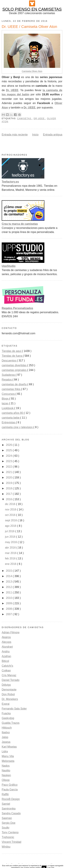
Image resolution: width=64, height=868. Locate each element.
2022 (9, 467)
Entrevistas (9, 422)
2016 (9, 499)
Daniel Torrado (11, 680)
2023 (9, 461)
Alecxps (6, 642)
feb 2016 (11, 558)
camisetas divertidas (14, 365)
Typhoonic (8, 837)
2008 (9, 609)
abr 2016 (11, 548)
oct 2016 (11, 515)
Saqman (7, 818)
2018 (9, 488)
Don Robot (8, 694)
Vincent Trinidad (11, 842)
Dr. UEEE (12, 90)
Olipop (6, 780)
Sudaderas (9, 375)
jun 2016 (11, 537)
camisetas (24, 119)
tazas (5, 403)
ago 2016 (11, 526)
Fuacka (6, 713)
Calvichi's (7, 666)
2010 (9, 598)
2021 (9, 472)
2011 (9, 592)
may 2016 (11, 542)
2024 (9, 456)
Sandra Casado (11, 813)
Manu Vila (8, 756)
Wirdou (6, 847)
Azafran (6, 656)
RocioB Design (11, 799)
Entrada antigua (53, 135)
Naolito (6, 770)
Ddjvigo (6, 685)
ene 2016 (11, 564)
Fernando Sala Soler (14, 709)
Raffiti (5, 794)
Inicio (35, 135)
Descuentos (9, 361)
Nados (6, 766)
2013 (9, 582)
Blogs (5, 399)
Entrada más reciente (15, 135)
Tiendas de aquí (12, 351)
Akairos (6, 637)
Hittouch (7, 728)
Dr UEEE (40, 119)
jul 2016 (10, 531)
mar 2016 (11, 553)
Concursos (9, 394)
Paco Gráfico (10, 785)
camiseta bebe (11, 418)
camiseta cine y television (18, 427)
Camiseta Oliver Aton (32, 71)
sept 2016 (11, 520)
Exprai (6, 704)
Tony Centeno (10, 832)
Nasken (6, 775)
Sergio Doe (9, 823)
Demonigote (9, 690)
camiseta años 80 (13, 413)
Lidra (5, 751)
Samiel (6, 804)
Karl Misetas (9, 747)
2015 (9, 571)
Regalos (7, 380)
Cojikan (6, 671)
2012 (9, 587)
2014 (9, 576)
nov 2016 (11, 509)
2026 (9, 445)
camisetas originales (14, 370)
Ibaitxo (6, 732)
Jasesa (6, 742)
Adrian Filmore (11, 632)
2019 (9, 483)
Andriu (6, 651)
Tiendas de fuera (12, 356)
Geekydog (8, 718)
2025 (9, 450)
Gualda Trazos (11, 723)
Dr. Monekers (10, 699)
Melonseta (8, 761)
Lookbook (8, 408)
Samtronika (9, 809)
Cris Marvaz (9, 675)
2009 (9, 603)
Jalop (5, 737)
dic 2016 (10, 504)
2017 (9, 494)
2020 (9, 478)
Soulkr (6, 828)
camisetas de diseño (15, 384)
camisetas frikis (11, 389)
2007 (9, 614)
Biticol (5, 661)
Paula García (10, 790)
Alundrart (7, 647)
